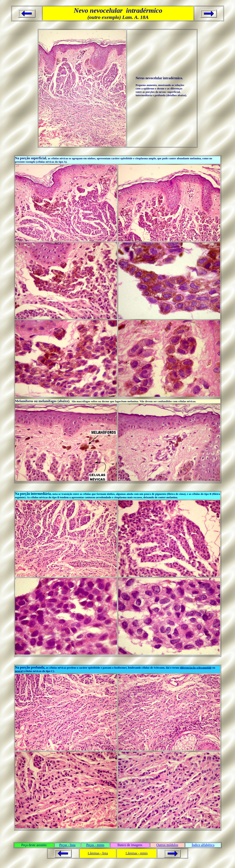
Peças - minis (95, 845)
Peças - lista (67, 845)
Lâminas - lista (98, 853)
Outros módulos (167, 845)
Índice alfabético (203, 845)
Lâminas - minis (137, 853)
